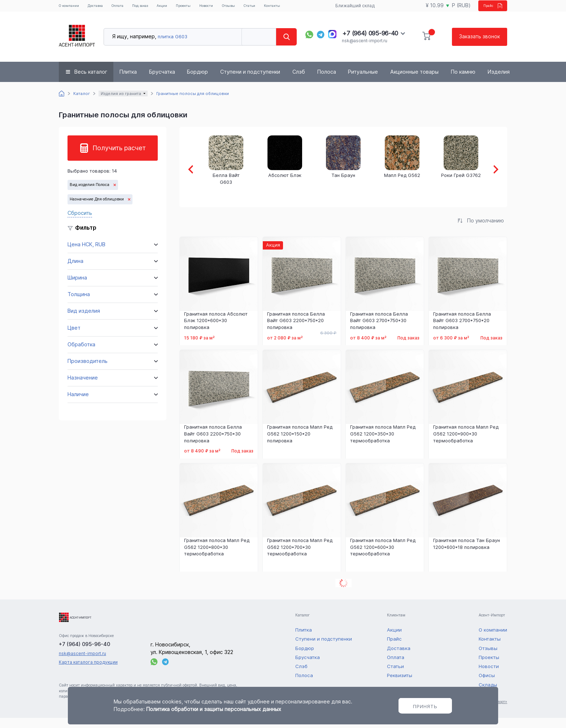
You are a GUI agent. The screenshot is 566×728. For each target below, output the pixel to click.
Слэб (299, 81)
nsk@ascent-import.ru (364, 50)
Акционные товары (414, 81)
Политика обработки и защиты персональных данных (214, 709)
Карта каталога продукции (88, 672)
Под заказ (153, 10)
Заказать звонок (479, 46)
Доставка (104, 7)
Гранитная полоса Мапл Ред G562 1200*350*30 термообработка (383, 444)
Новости (238, 7)
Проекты (210, 7)
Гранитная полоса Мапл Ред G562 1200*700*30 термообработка (300, 557)
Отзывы (265, 7)
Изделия (499, 81)
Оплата (131, 7)
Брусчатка (162, 81)
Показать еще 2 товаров (343, 594)
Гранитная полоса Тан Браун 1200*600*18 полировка (467, 554)
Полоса (327, 81)
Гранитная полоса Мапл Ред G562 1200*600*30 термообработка (383, 557)
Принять (425, 706)
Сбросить (80, 223)
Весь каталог (91, 81)
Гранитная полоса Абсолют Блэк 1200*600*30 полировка (216, 331)
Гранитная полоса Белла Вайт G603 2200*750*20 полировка (296, 331)
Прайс (486, 10)
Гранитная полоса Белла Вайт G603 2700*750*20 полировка (462, 331)
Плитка (128, 81)
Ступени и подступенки (250, 81)
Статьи (290, 7)
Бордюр (197, 81)
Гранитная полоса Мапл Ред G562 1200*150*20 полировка (300, 444)
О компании (69, 10)
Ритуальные (363, 81)
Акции (185, 7)
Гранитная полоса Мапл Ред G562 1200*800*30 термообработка (217, 557)
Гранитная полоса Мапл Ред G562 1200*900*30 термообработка (466, 444)
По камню (463, 81)
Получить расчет (119, 158)
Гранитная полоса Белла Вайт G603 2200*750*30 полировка (213, 444)
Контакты (317, 7)
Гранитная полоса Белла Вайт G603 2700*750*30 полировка (379, 331)
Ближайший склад (351, 11)
